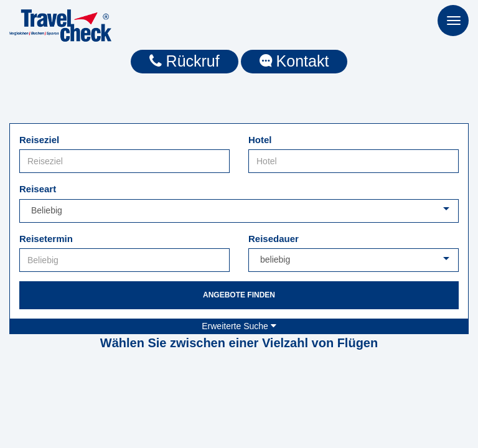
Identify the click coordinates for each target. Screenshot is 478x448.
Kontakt (294, 61)
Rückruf (185, 61)
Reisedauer (274, 239)
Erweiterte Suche (239, 326)
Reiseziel (39, 140)
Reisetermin (46, 239)
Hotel (260, 140)
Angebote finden (239, 295)
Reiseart (38, 189)
